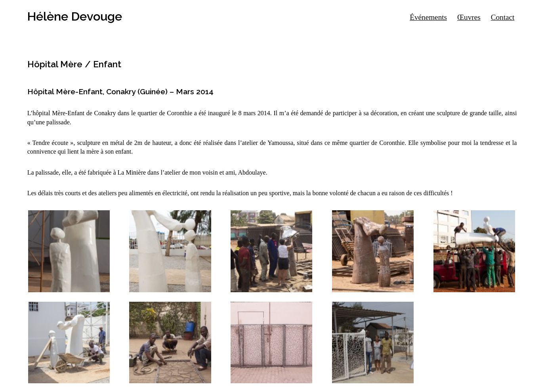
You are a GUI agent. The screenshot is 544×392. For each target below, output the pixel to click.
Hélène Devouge (75, 16)
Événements (428, 17)
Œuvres (469, 17)
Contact (503, 17)
